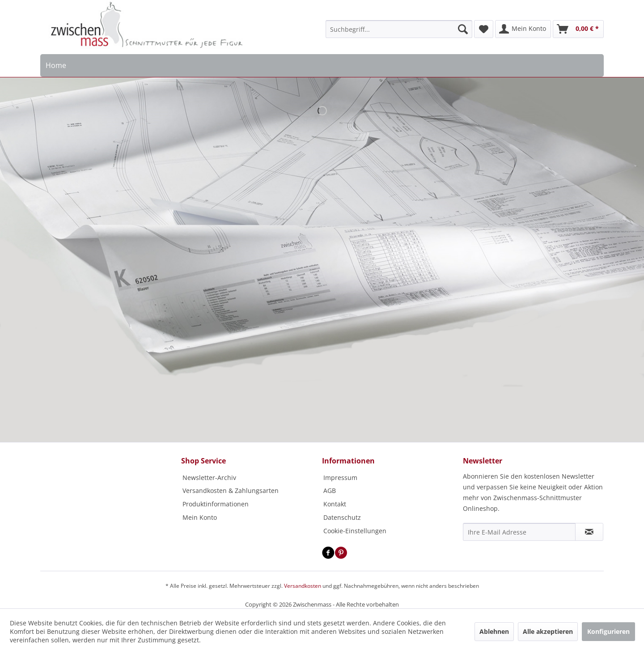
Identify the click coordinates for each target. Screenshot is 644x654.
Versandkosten (303, 586)
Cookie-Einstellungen (355, 531)
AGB (330, 490)
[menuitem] (399, 29)
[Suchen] (463, 29)
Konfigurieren (608, 631)
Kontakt (335, 504)
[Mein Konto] (523, 29)
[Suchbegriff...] (399, 29)
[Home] (56, 66)
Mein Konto (200, 517)
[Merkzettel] (484, 29)
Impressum (340, 478)
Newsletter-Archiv (209, 478)
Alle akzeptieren (548, 631)
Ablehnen (494, 631)
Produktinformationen (216, 504)
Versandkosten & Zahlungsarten (231, 490)
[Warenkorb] (578, 29)
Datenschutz (342, 517)
